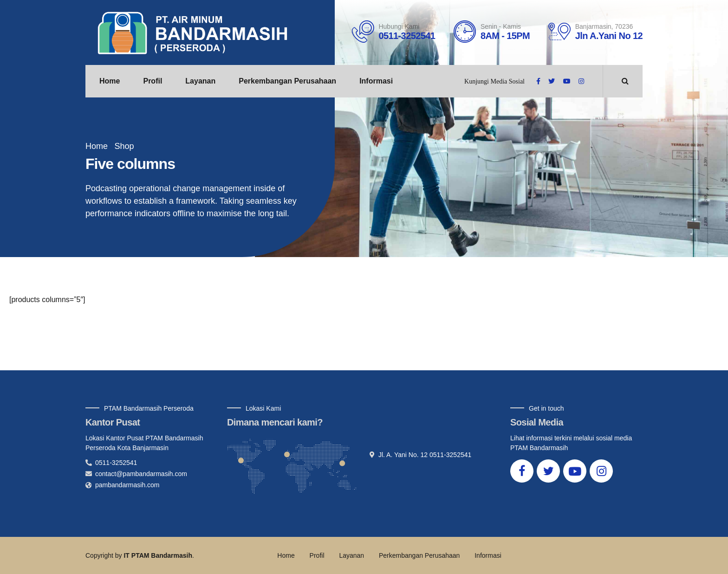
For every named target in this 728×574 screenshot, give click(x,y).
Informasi (376, 81)
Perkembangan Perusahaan (287, 81)
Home (110, 81)
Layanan (200, 81)
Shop (124, 146)
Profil (153, 81)
